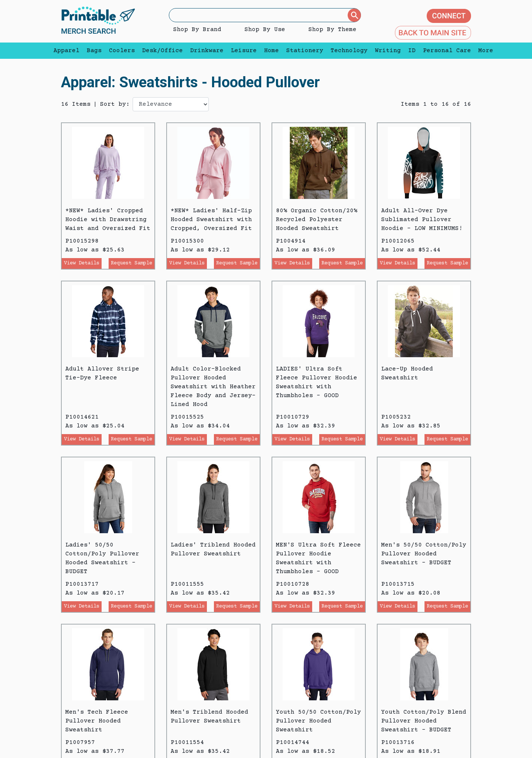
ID (412, 51)
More (484, 51)
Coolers (122, 51)
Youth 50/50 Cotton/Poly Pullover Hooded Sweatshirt (318, 721)
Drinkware (207, 51)
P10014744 (293, 742)
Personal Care (447, 51)
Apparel (66, 51)
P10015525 (187, 417)
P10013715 (398, 584)
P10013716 (398, 742)
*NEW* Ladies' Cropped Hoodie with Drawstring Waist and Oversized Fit (108, 220)
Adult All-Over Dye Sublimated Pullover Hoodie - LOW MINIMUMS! (422, 220)
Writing (388, 51)
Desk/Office (163, 51)
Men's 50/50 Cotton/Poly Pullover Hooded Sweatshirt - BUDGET (424, 554)
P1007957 (80, 742)
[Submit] (354, 15)
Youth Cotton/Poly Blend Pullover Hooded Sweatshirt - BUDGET (424, 721)
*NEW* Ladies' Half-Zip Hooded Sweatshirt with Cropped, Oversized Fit (211, 220)
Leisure (244, 51)
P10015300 (187, 241)
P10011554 (187, 742)
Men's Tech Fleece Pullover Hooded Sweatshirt (97, 721)
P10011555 (187, 584)
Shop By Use (265, 30)
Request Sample (132, 263)
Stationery (305, 51)
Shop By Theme (332, 30)
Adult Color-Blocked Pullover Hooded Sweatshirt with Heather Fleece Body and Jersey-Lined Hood (213, 387)
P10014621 (82, 417)
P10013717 (82, 584)
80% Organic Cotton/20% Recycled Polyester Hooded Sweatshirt (317, 220)
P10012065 (398, 241)
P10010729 (293, 417)
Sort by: (115, 104)
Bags (94, 51)
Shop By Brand (197, 30)
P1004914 (291, 241)
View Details (82, 263)
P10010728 (293, 584)
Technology (349, 51)
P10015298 (82, 241)
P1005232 (396, 417)
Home (272, 51)
